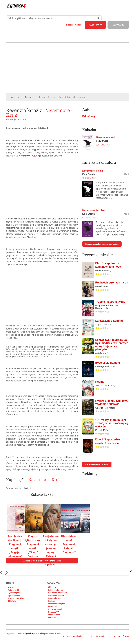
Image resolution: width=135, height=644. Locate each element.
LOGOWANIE (118, 25)
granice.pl (15, 97)
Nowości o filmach (56, 595)
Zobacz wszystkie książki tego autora (102, 244)
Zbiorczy (52, 587)
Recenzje (29, 97)
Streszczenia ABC (16, 598)
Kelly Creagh (89, 116)
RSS (126, 636)
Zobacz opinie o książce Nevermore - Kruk (42, 561)
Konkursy (52, 601)
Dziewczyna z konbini (109, 321)
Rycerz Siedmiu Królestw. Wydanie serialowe (112, 402)
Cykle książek (14, 593)
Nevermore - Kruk (44, 480)
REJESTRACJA (95, 25)
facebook (98, 636)
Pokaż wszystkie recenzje (97, 464)
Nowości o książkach (57, 593)
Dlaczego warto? (74, 25)
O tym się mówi (55, 609)
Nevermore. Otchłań (93, 210)
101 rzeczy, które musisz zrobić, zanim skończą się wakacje (112, 423)
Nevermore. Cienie (93, 171)
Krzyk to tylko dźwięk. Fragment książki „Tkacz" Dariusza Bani (33, 548)
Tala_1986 (22, 119)
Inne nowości (54, 615)
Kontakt (66, 636)
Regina (100, 382)
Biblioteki (12, 601)
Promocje (52, 606)
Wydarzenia (53, 617)
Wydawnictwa (14, 595)
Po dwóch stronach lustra (112, 283)
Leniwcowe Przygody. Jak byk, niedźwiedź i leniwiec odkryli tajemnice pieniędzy (112, 345)
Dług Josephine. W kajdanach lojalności (108, 265)
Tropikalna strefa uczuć (110, 302)
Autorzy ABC (13, 590)
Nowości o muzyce (56, 598)
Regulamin (77, 636)
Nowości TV (53, 612)
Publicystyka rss (55, 590)
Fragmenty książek (57, 604)
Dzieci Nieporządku (108, 440)
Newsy (11, 587)
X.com (115, 636)
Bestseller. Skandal (108, 363)
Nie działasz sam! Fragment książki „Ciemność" (69, 544)
